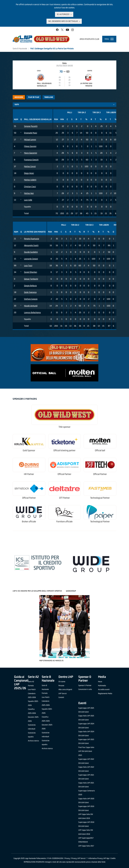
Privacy (67, 858)
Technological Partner (100, 498)
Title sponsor (64, 427)
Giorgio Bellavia (30, 286)
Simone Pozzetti (31, 126)
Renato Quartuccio (32, 239)
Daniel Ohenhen (31, 272)
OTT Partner (64, 498)
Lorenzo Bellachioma (32, 312)
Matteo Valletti (30, 180)
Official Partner (64, 474)
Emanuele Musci (31, 133)
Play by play (34, 97)
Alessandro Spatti (31, 245)
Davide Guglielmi (31, 252)
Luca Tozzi (28, 265)
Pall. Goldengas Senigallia (44, 85)
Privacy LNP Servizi (78, 858)
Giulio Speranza (30, 292)
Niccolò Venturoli (31, 306)
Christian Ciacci (30, 186)
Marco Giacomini (31, 153)
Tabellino (49, 97)
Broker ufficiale (29, 522)
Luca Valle (28, 200)
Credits (113, 858)
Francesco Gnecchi (31, 160)
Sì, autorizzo (63, 14)
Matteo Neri (29, 193)
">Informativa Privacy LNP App (98, 858)
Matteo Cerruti (30, 166)
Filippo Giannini (30, 146)
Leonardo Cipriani (31, 259)
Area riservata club (89, 39)
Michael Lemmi (30, 140)
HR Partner (29, 474)
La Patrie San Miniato (86, 85)
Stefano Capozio (31, 299)
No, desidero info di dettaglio (63, 21)
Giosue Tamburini (31, 279)
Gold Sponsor (29, 450)
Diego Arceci (29, 173)
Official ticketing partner (64, 450)
